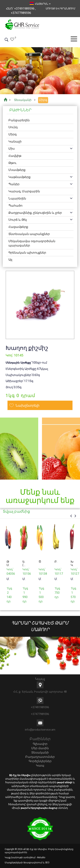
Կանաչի (15, 141)
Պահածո (15, 206)
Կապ (40, 765)
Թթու (12, 163)
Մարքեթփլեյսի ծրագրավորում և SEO (27, 863)
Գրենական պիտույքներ (27, 253)
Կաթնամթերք (19, 177)
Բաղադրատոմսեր (40, 757)
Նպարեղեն (17, 198)
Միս (12, 149)
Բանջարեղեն (19, 120)
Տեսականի (40, 752)
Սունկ (13, 127)
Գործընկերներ (40, 761)
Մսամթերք (17, 170)
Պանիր (14, 184)
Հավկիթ (15, 156)
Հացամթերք (18, 227)
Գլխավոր (40, 744)
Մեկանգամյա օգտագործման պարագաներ (32, 243)
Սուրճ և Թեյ (18, 220)
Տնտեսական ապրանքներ (29, 234)
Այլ (10, 260)
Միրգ (13, 134)
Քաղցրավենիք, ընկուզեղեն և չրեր (35, 213)
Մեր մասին (40, 748)
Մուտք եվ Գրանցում (61, 8)
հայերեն (40, 4)
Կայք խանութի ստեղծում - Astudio (25, 857)
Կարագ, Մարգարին (24, 191)
